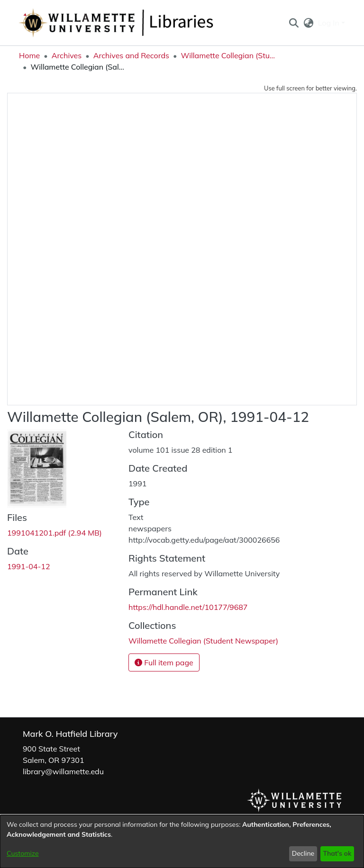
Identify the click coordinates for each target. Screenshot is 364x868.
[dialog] (182, 841)
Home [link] (29, 55)
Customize (23, 853)
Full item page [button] (164, 662)
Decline (303, 853)
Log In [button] (330, 23)
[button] (294, 23)
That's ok (337, 853)
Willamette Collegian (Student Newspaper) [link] (228, 55)
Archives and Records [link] (131, 55)
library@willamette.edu (63, 771)
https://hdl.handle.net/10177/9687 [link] (188, 607)
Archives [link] (67, 55)
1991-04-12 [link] (29, 566)
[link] (55, 533)
